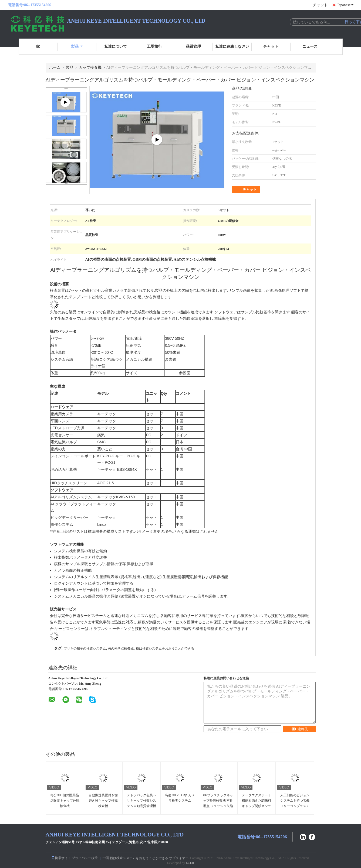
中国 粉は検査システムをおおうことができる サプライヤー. (146, 858)
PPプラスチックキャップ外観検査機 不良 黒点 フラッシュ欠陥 (218, 801)
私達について (116, 47)
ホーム (55, 68)
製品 (77, 47)
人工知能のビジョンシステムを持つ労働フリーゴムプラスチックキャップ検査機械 (295, 806)
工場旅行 (154, 47)
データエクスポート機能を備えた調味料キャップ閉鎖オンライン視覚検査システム (257, 806)
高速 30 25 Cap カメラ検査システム (180, 798)
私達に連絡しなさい (232, 47)
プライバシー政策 (85, 858)
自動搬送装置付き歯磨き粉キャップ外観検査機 (103, 801)
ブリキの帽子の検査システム (85, 649)
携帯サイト (61, 858)
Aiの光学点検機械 (121, 649)
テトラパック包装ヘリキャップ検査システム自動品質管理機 (141, 801)
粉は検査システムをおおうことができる (165, 649)
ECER (190, 863)
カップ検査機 (90, 68)
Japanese (345, 5)
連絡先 (300, 729)
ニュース (310, 47)
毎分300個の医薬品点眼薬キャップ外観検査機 (65, 801)
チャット (320, 5)
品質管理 (193, 47)
